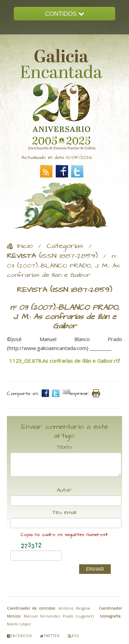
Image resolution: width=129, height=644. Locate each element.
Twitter (50, 636)
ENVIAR (95, 569)
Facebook (19, 636)
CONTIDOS (64, 14)
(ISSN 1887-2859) (52, 256)
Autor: (65, 490)
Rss (73, 636)
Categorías (65, 246)
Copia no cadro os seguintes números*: (64, 535)
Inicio (25, 246)
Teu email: (65, 513)
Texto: (65, 447)
